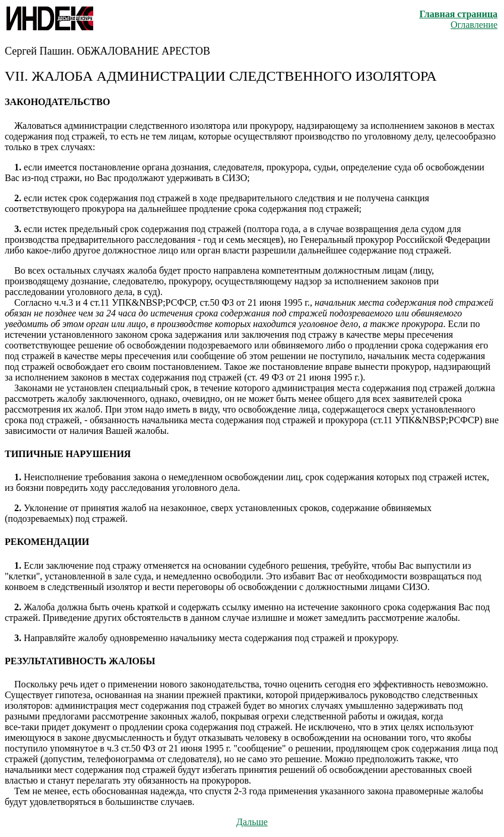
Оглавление (474, 25)
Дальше (252, 822)
